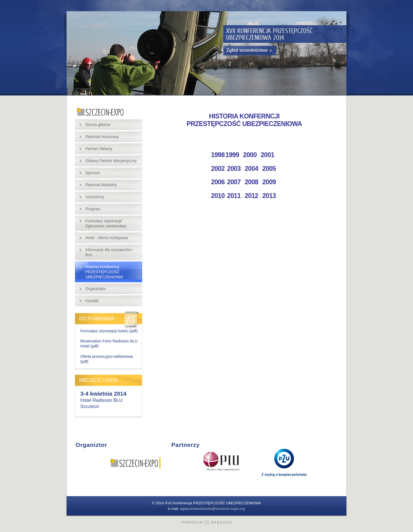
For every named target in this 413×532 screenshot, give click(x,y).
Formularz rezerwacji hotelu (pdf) (109, 331)
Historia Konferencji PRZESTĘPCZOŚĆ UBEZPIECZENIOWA (104, 272)
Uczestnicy (95, 197)
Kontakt (92, 301)
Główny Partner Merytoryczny (111, 161)
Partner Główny (99, 149)
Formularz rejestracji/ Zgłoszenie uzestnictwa (106, 223)
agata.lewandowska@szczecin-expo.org (212, 509)
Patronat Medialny (101, 185)
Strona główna (98, 125)
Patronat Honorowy (102, 137)
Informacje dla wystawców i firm (109, 252)
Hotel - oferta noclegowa (107, 238)
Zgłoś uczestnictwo (250, 51)
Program (93, 209)
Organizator (96, 289)
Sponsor (93, 173)
